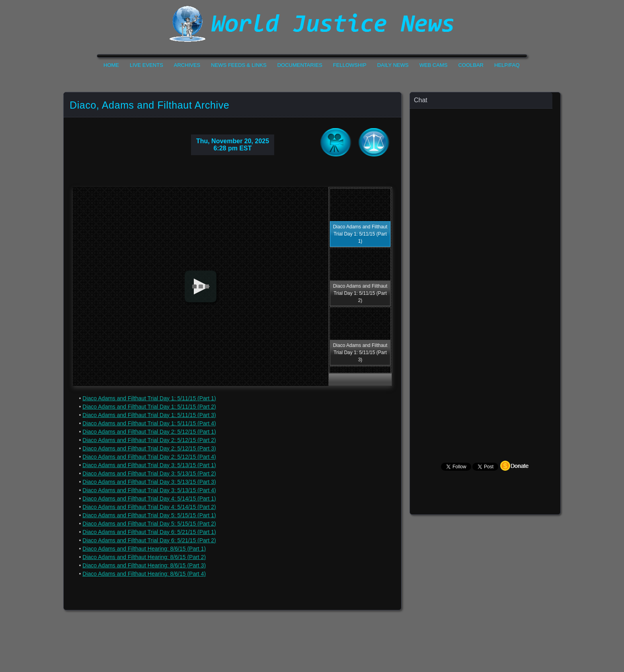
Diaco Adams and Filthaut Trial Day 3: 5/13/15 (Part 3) (149, 482)
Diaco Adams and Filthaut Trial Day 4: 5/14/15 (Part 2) (149, 507)
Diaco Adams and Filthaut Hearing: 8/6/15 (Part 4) (144, 574)
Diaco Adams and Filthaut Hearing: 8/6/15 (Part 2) (144, 557)
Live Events (146, 65)
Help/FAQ (507, 65)
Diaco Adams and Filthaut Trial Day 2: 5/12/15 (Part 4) (149, 457)
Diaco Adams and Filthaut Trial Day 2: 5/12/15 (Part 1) (149, 432)
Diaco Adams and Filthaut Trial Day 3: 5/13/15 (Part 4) (149, 490)
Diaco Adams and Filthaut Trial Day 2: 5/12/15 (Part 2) (149, 440)
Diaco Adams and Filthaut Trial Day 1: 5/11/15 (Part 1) (149, 398)
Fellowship (350, 65)
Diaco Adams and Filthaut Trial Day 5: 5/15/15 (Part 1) (149, 515)
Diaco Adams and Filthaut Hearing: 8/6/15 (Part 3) (144, 565)
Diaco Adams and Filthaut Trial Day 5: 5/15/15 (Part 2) (149, 524)
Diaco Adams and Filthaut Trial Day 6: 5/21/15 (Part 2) (149, 540)
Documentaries (300, 65)
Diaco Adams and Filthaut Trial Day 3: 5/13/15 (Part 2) (149, 473)
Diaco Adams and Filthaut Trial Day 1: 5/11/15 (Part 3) (149, 415)
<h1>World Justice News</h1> (312, 24)
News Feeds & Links (239, 65)
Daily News (393, 65)
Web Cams (434, 65)
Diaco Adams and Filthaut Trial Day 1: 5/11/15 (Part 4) (149, 423)
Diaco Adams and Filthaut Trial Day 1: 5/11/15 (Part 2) (149, 407)
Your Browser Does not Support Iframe (486, 265)
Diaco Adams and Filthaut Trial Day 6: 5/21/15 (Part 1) (149, 532)
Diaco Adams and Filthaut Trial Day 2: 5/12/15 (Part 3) (149, 448)
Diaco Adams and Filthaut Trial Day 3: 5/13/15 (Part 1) (149, 465)
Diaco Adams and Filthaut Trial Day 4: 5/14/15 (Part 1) (149, 499)
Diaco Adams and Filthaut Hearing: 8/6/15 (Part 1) (144, 549)
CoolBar (471, 65)
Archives (187, 65)
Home (111, 65)
